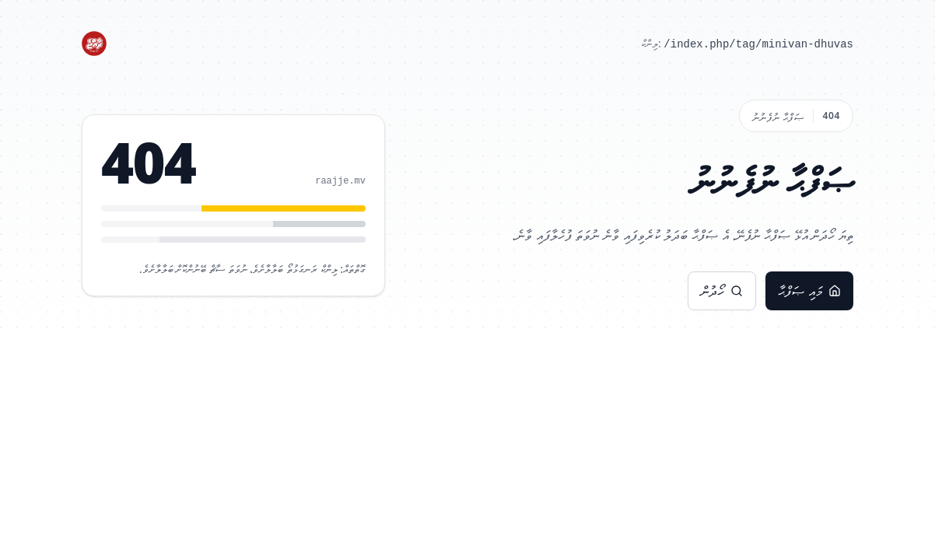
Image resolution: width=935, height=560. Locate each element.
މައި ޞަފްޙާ (809, 291)
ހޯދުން (722, 291)
